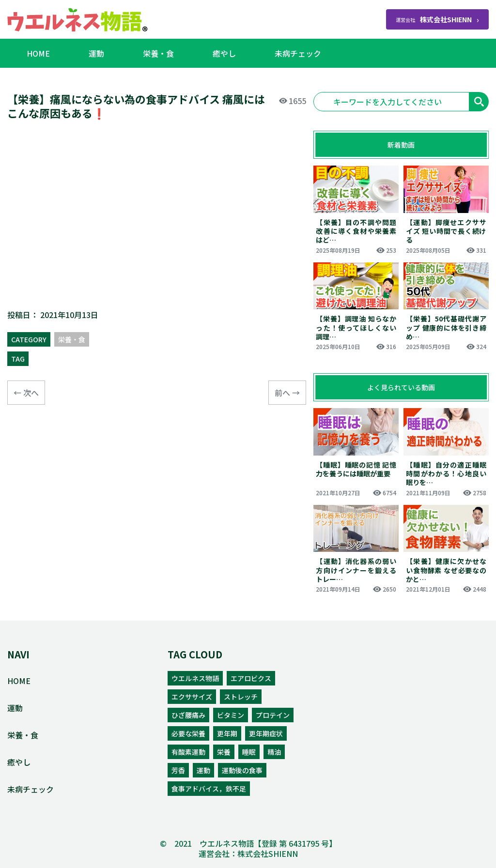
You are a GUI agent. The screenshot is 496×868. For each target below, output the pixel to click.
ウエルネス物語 (195, 678)
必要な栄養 (188, 733)
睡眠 (249, 752)
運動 (96, 53)
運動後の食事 (242, 770)
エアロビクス (251, 678)
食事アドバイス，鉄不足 (209, 789)
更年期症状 (266, 733)
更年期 (227, 733)
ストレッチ (241, 697)
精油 (274, 752)
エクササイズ (192, 697)
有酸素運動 (188, 752)
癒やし (224, 53)
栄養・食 (158, 53)
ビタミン (231, 715)
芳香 (178, 770)
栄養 (224, 752)
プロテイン (273, 715)
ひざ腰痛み (188, 715)
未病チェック (298, 53)
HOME (38, 53)
